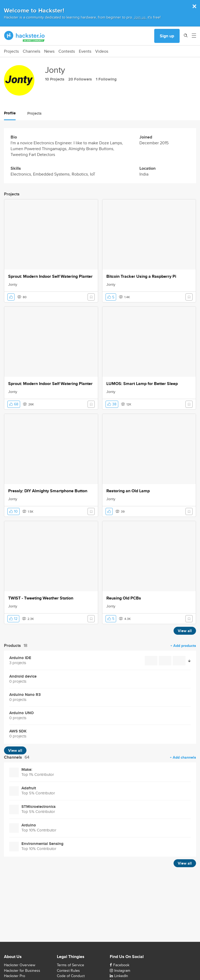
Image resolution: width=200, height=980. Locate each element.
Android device (23, 676)
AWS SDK (18, 731)
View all (185, 631)
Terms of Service (71, 965)
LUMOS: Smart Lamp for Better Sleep (142, 384)
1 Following (106, 79)
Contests (67, 51)
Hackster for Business (22, 970)
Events (85, 51)
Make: (27, 770)
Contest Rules (68, 970)
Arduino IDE (20, 658)
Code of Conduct (71, 976)
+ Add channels (183, 757)
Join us (140, 17)
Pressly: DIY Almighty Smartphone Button (48, 491)
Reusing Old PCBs (124, 598)
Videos (102, 51)
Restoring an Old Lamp (128, 491)
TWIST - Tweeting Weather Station (41, 598)
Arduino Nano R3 (25, 695)
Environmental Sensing (42, 844)
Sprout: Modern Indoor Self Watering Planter (50, 276)
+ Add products (183, 646)
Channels (31, 51)
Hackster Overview (20, 965)
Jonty (13, 284)
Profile (10, 113)
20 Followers (80, 79)
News (49, 51)
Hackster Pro (15, 976)
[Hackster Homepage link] (24, 36)
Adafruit (29, 788)
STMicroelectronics (38, 807)
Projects (11, 51)
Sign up (167, 36)
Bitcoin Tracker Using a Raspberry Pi (141, 276)
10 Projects (55, 79)
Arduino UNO (21, 713)
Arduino (29, 825)
